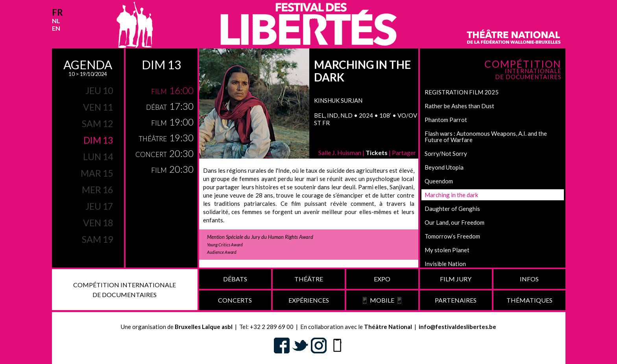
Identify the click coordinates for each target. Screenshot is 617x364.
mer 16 (97, 190)
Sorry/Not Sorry (446, 153)
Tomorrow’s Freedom (452, 236)
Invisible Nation (445, 264)
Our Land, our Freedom (454, 222)
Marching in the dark (451, 195)
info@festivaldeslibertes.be (457, 327)
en (56, 28)
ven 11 (98, 107)
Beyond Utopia (444, 167)
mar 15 (97, 173)
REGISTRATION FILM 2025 (462, 92)
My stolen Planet (447, 250)
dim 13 (98, 140)
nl (56, 21)
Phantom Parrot (446, 120)
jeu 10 (99, 91)
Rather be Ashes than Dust (459, 106)
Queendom (439, 181)
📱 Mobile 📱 (382, 300)
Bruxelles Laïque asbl (204, 327)
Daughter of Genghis (452, 209)
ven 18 (98, 223)
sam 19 (97, 239)
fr (57, 12)
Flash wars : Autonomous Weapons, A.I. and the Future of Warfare (486, 137)
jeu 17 (99, 206)
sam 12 (97, 124)
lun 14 (98, 157)
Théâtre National (388, 327)
